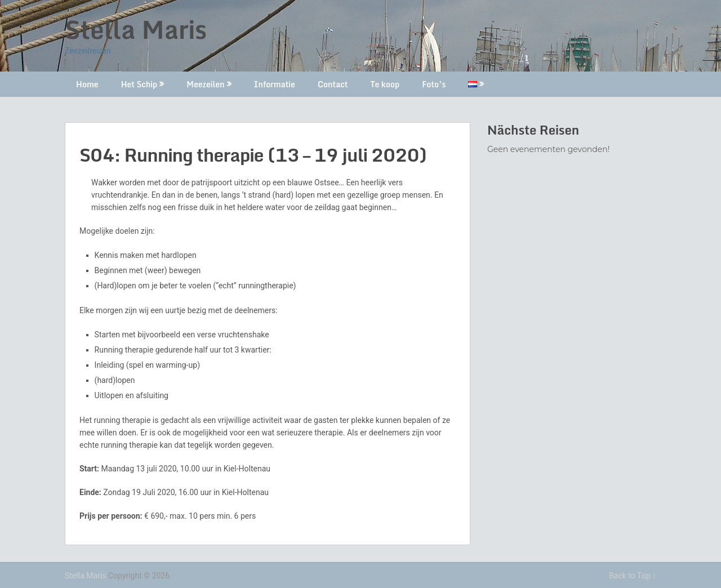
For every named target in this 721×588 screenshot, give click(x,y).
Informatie (275, 84)
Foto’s (434, 84)
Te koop (385, 84)
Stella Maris (136, 29)
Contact (333, 84)
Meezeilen (205, 84)
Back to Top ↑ (633, 576)
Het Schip (139, 84)
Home (87, 84)
